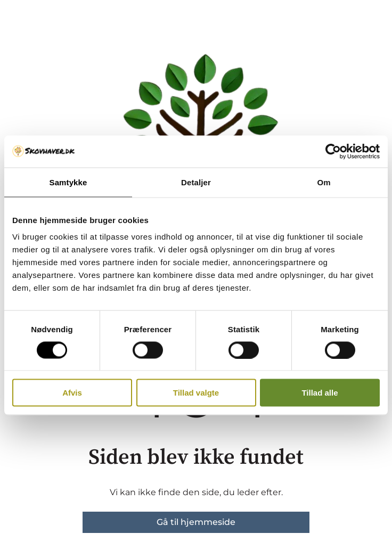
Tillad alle (320, 393)
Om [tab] (324, 182)
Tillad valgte (196, 393)
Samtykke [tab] (68, 182)
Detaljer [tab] (196, 182)
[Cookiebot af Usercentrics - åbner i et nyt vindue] (333, 151)
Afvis (72, 393)
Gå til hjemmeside (196, 522)
